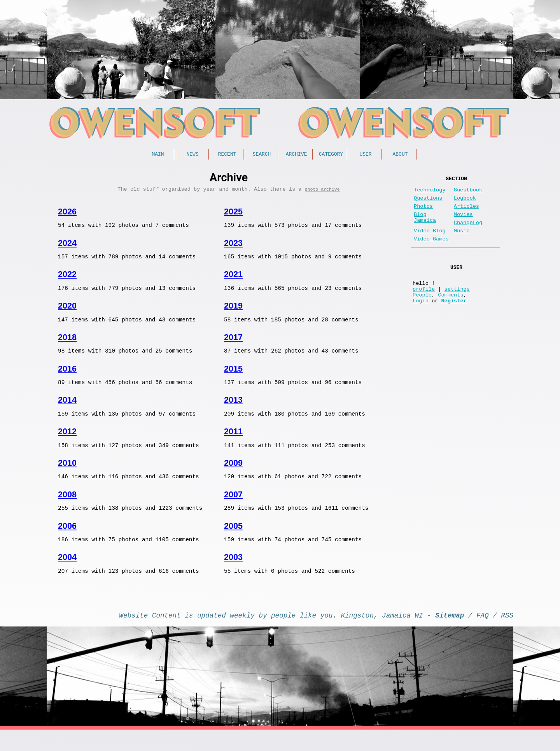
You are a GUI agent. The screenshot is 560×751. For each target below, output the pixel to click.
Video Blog (430, 242)
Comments (451, 315)
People (422, 315)
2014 (67, 410)
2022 (67, 279)
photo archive (322, 192)
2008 (67, 508)
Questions (428, 203)
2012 (67, 442)
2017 (233, 345)
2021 (233, 279)
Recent (227, 155)
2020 (67, 312)
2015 (233, 377)
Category (331, 155)
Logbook (465, 203)
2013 (233, 410)
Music (462, 242)
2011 (233, 442)
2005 (233, 540)
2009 (233, 475)
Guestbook (468, 193)
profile (424, 308)
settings (457, 308)
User (365, 155)
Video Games (431, 252)
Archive (297, 155)
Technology (430, 193)
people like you (302, 635)
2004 (67, 573)
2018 (67, 345)
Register (454, 322)
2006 (67, 540)
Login (421, 322)
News (192, 155)
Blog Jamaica (425, 226)
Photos (423, 213)
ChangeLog (468, 232)
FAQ (483, 635)
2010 (67, 475)
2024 (67, 247)
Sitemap (450, 635)
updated (212, 635)
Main (158, 155)
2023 (233, 247)
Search (262, 155)
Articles (466, 213)
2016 (67, 377)
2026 (67, 214)
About (400, 155)
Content (166, 635)
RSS (507, 635)
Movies (463, 222)
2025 (233, 214)
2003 (233, 573)
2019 (233, 312)
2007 (233, 508)
